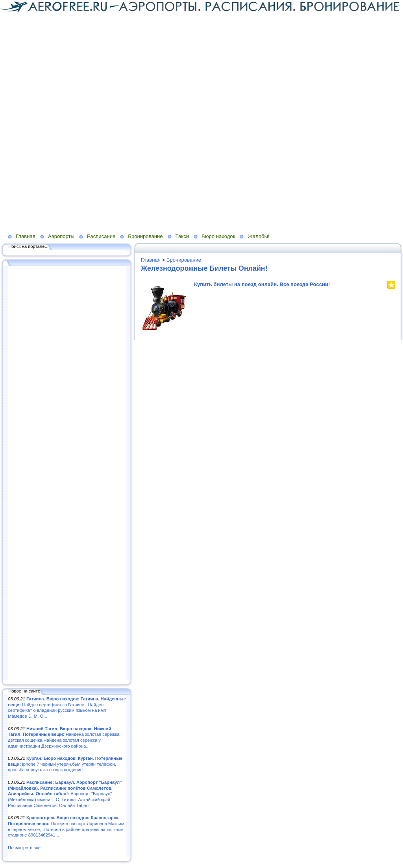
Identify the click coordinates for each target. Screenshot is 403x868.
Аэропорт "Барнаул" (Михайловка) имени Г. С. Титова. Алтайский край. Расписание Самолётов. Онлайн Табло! (65, 794)
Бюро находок (218, 236)
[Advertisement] (151, 68)
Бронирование (145, 236)
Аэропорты (61, 236)
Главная (26, 236)
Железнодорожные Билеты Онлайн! (204, 268)
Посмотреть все (24, 848)
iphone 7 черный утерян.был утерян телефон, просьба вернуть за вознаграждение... (65, 764)
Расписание (101, 236)
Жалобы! (258, 236)
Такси (182, 236)
